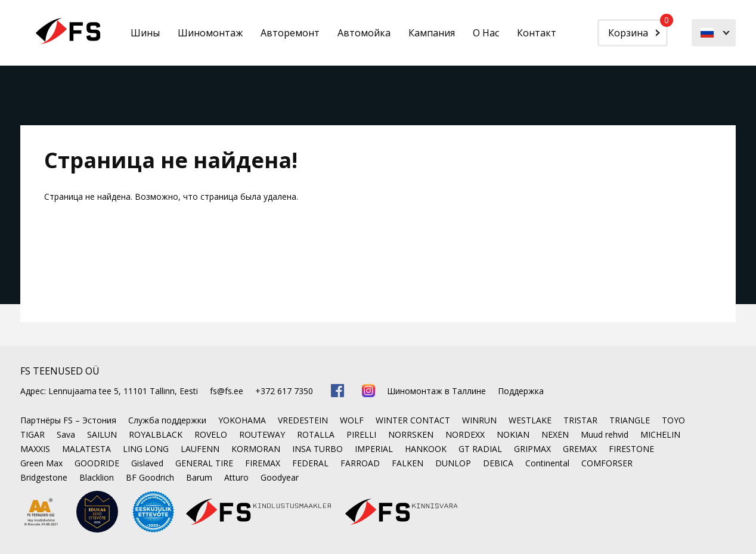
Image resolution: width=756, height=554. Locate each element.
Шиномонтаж (210, 33)
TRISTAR (580, 420)
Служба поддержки (167, 420)
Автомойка (364, 33)
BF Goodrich (150, 477)
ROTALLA (316, 434)
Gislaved (147, 463)
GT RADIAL (480, 449)
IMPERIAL (374, 449)
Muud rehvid (605, 434)
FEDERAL (310, 463)
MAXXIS (35, 449)
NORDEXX (465, 434)
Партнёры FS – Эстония (68, 420)
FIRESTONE (631, 449)
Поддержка (521, 391)
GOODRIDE (97, 463)
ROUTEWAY (262, 434)
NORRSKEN (411, 434)
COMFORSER (607, 463)
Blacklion (97, 477)
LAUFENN (200, 449)
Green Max (41, 463)
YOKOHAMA (242, 420)
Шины (145, 33)
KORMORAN (256, 449)
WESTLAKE (530, 420)
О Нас (486, 33)
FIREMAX (263, 463)
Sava (66, 434)
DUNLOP (453, 463)
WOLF (352, 420)
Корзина (638, 29)
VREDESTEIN (303, 420)
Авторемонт (290, 33)
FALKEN (408, 463)
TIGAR (32, 434)
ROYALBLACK (156, 434)
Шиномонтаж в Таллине (436, 391)
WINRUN (479, 420)
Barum (199, 477)
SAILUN (102, 434)
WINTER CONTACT (413, 420)
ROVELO (211, 434)
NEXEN (555, 434)
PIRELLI (361, 434)
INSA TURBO (317, 449)
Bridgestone (44, 477)
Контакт (537, 33)
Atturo (236, 477)
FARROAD (360, 463)
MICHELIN (660, 434)
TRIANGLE (630, 420)
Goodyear (280, 477)
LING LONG (146, 449)
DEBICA (498, 463)
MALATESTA (86, 449)
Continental (547, 463)
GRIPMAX (532, 449)
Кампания (432, 33)
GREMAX (580, 449)
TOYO (673, 420)
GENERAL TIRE (204, 463)
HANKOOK (426, 449)
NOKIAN (513, 434)
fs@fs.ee (227, 391)
